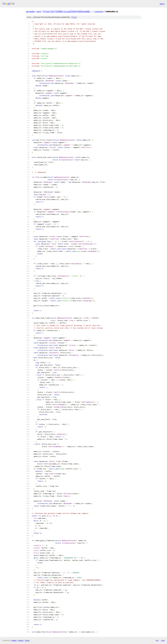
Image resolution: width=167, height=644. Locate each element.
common (99, 11)
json (163, 640)
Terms (27, 640)
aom (39, 11)
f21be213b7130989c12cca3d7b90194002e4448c (67, 11)
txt (157, 640)
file (74, 17)
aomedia (30, 11)
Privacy (21, 640)
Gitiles (14, 640)
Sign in (162, 4)
